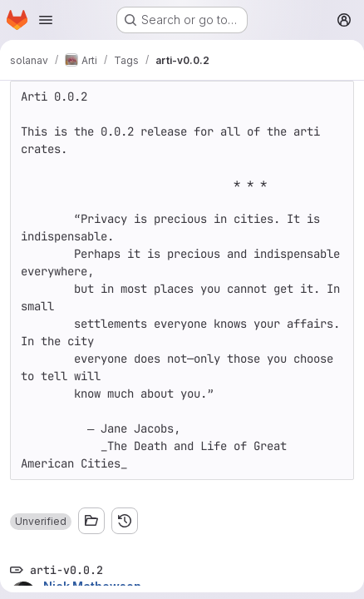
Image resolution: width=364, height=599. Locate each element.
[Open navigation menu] (46, 20)
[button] (41, 522)
